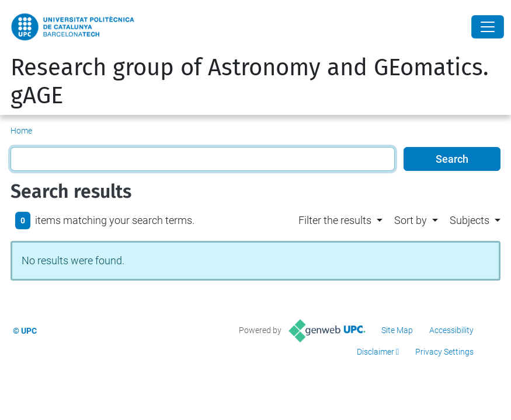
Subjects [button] (470, 220)
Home (21, 131)
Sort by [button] (411, 220)
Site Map (397, 330)
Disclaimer (376, 352)
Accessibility (451, 330)
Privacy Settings (444, 352)
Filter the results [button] (335, 220)
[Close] (488, 27)
